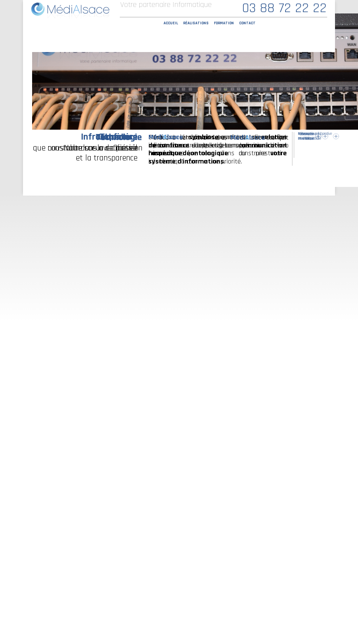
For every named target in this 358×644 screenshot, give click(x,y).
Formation (224, 23)
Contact (247, 23)
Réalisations (196, 23)
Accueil (171, 23)
